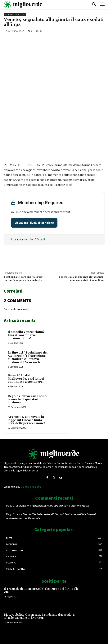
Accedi (41, 239)
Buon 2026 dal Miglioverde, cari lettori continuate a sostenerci (26, 379)
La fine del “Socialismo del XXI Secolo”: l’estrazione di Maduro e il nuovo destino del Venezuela (28, 357)
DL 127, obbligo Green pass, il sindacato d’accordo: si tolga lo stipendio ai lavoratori (40, 616)
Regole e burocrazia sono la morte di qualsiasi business (27, 399)
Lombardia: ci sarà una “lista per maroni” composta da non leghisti (24, 278)
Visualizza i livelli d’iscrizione (34, 223)
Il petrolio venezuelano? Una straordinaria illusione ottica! (26, 335)
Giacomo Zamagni (31, 487)
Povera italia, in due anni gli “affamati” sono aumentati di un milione (81, 278)
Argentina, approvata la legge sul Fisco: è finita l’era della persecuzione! (26, 420)
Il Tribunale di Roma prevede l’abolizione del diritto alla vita (41, 591)
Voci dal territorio (15, 15)
